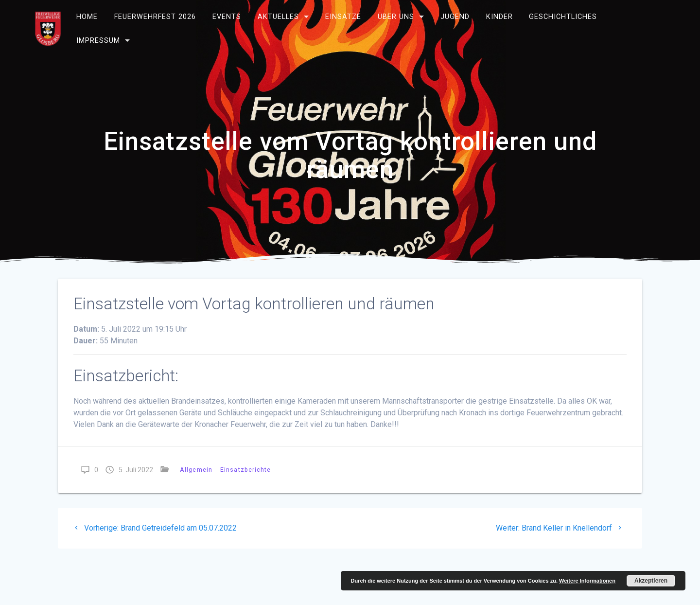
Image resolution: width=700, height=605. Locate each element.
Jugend (455, 17)
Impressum (98, 41)
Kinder (499, 17)
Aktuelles (278, 17)
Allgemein (196, 470)
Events (227, 17)
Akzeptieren (651, 581)
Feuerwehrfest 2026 (155, 17)
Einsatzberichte (246, 470)
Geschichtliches (563, 17)
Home (87, 17)
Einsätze (343, 17)
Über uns (396, 17)
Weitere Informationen (587, 581)
